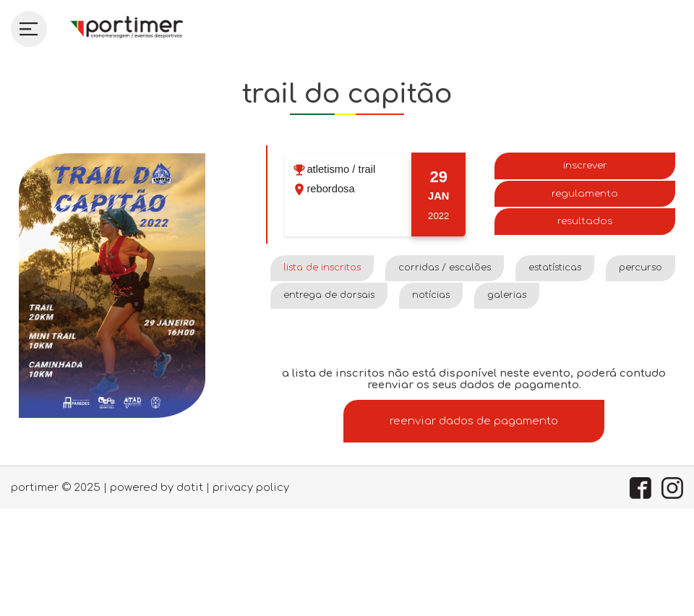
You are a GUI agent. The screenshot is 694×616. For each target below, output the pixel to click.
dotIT (190, 487)
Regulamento (585, 193)
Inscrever (585, 165)
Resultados (585, 221)
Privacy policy (251, 487)
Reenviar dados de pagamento (474, 421)
